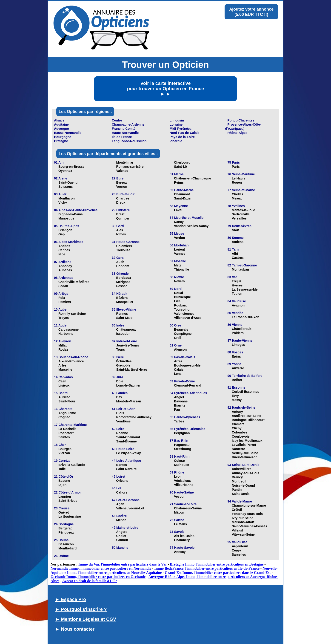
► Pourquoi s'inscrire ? (81, 609)
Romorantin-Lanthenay (134, 417)
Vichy (63, 202)
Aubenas (65, 270)
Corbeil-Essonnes (246, 392)
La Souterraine (70, 517)
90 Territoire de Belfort (245, 376)
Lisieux (64, 385)
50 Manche (120, 548)
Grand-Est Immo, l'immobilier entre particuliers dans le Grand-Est (218, 573)
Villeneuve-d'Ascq (188, 318)
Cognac (64, 417)
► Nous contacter (75, 629)
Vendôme (123, 421)
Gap (61, 234)
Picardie (176, 141)
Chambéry (182, 540)
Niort (236, 230)
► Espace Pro (71, 599)
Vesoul (179, 497)
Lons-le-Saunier (128, 385)
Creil (178, 338)
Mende (121, 520)
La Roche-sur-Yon (246, 317)
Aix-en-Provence (71, 361)
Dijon (62, 485)
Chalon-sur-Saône (188, 508)
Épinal (237, 356)
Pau (177, 410)
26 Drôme (61, 556)
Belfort (237, 380)
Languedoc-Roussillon (129, 141)
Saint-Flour (67, 401)
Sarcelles (239, 554)
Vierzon (64, 453)
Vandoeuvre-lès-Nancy (191, 226)
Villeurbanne (184, 485)
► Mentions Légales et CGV (86, 619)
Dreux (121, 202)
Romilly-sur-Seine (72, 314)
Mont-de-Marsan (129, 401)
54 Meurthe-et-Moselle (187, 218)
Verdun (179, 238)
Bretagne (61, 141)
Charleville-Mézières (74, 282)
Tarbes (179, 421)
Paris (236, 167)
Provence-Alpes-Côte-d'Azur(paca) (243, 127)
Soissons (66, 187)
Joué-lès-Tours (128, 345)
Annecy (180, 552)
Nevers (179, 281)
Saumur (122, 540)
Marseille (65, 370)
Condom (123, 266)
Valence (122, 171)
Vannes (180, 254)
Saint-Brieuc (68, 501)
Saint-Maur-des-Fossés (250, 526)
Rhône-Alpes (237, 133)
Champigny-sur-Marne (249, 505)
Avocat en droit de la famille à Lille (90, 581)
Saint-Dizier (183, 198)
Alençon (180, 349)
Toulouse (123, 250)
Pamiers (65, 302)
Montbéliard (67, 548)
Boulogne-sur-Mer (188, 365)
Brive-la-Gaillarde (72, 465)
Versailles (239, 218)
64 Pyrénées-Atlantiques (188, 393)
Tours (121, 349)
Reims (179, 182)
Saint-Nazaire (127, 469)
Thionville (181, 269)
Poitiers (238, 333)
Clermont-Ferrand (188, 385)
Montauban (241, 269)
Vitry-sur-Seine (243, 534)
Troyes (64, 318)
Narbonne (66, 334)
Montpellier (125, 302)
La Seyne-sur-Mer (245, 289)
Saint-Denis (241, 494)
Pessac (122, 286)
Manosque (66, 218)
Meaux (237, 198)
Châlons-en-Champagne (193, 178)
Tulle (62, 469)
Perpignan (182, 433)
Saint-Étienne (127, 441)
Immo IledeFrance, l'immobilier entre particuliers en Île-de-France (207, 568)
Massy (237, 400)
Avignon (238, 305)
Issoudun (123, 334)
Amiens (238, 242)
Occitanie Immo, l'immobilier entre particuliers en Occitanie (98, 577)
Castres (238, 258)
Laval (178, 210)
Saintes (64, 437)
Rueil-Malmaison (245, 457)
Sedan (63, 286)
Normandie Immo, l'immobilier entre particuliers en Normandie (101, 568)
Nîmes (121, 234)
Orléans (122, 481)
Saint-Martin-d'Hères (132, 370)
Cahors (122, 492)
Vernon (122, 187)
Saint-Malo (124, 318)
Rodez (63, 349)
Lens (178, 374)
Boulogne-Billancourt (248, 420)
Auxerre (238, 368)
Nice (62, 254)
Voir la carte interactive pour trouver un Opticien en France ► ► (166, 89)
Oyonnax (65, 171)
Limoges (239, 345)
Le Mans (180, 524)
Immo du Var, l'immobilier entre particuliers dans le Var (123, 564)
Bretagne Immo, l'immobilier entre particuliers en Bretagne (217, 564)
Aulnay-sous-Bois (246, 473)
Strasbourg (183, 449)
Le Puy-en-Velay (129, 453)
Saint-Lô (180, 167)
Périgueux (66, 532)
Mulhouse (181, 465)
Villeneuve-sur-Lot (130, 508)
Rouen (237, 182)
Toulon (237, 294)
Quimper (123, 218)
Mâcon (179, 512)
